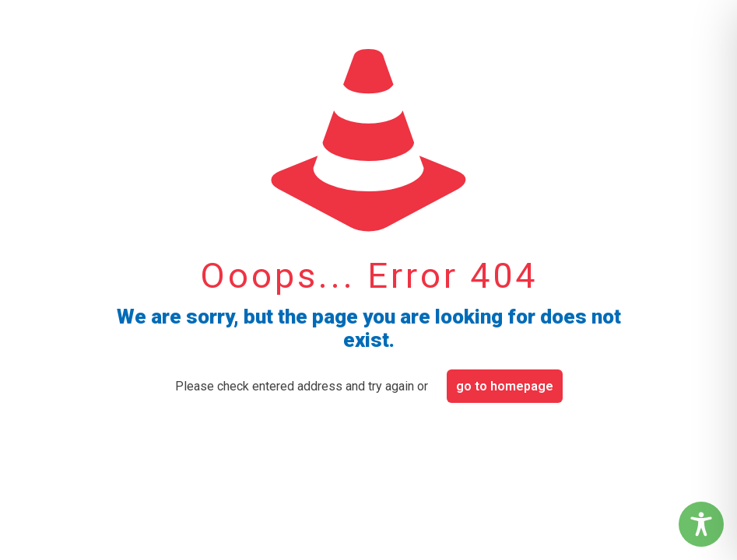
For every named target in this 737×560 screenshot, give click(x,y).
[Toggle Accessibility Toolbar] (701, 524)
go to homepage (505, 386)
